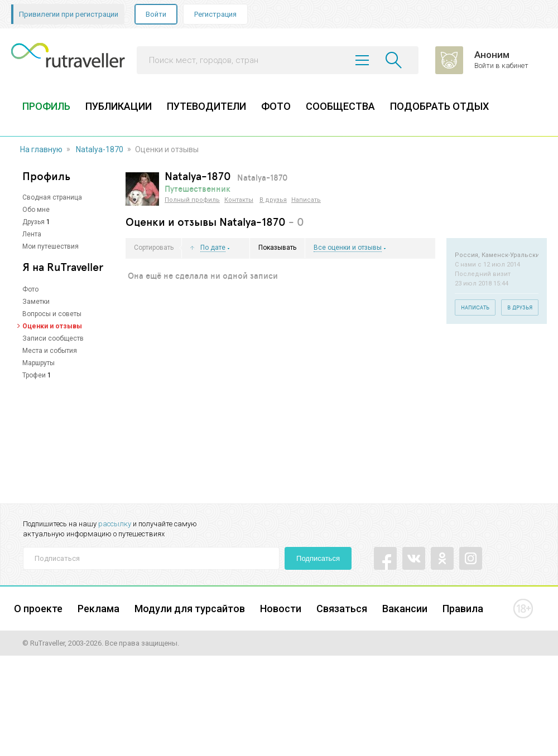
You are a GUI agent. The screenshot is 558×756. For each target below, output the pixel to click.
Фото (30, 289)
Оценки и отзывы (52, 326)
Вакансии (405, 609)
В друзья (273, 200)
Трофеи (34, 375)
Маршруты (39, 363)
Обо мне (36, 210)
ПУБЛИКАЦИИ (119, 106)
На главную (41, 149)
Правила (463, 609)
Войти (156, 14)
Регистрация (215, 14)
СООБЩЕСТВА (340, 106)
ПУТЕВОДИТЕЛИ (206, 106)
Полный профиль (192, 200)
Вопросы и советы (52, 314)
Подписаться (318, 558)
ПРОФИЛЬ (46, 106)
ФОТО (276, 106)
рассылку (115, 524)
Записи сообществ (53, 338)
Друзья (33, 222)
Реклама (98, 609)
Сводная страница (52, 197)
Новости (281, 609)
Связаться (342, 609)
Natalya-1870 (100, 149)
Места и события (50, 351)
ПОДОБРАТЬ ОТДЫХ (439, 106)
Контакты (239, 200)
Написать (306, 200)
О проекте (38, 609)
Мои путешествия (50, 246)
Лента (32, 234)
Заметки (36, 302)
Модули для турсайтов (190, 609)
